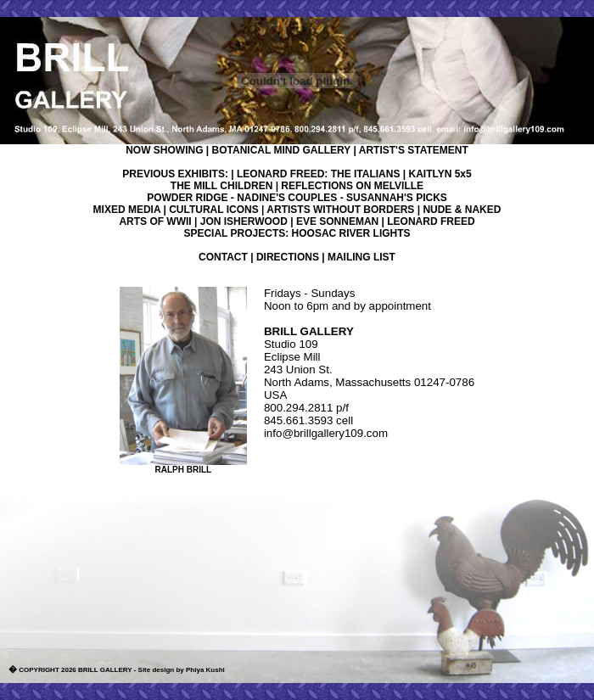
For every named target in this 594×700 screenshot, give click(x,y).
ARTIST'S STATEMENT (414, 150)
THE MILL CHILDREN (221, 186)
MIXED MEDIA (127, 210)
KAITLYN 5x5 (440, 174)
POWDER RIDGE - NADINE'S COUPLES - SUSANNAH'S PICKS (297, 198)
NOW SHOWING (164, 150)
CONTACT (223, 257)
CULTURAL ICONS (214, 210)
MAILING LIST (361, 257)
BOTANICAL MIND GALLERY (282, 150)
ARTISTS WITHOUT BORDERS (340, 210)
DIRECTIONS (288, 257)
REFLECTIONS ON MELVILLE (352, 186)
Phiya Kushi (205, 670)
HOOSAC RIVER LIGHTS (351, 233)
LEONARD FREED (431, 221)
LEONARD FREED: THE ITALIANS (318, 174)
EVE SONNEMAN (337, 221)
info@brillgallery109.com (326, 433)
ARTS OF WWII (155, 221)
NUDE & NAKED (462, 210)
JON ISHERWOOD (244, 221)
